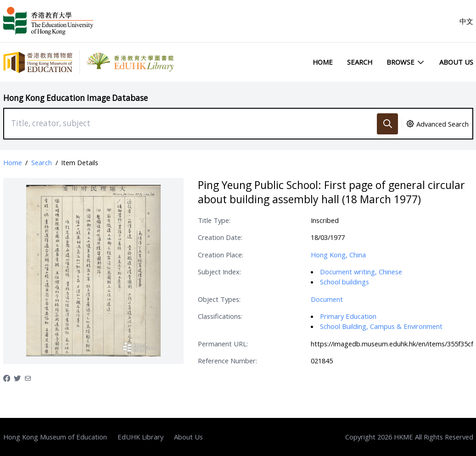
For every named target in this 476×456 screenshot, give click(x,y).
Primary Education (348, 316)
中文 (466, 21)
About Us (456, 62)
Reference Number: (227, 361)
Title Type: (214, 220)
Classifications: (220, 316)
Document (327, 299)
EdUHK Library (140, 437)
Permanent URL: (223, 344)
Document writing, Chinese (361, 272)
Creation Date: (220, 237)
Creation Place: (221, 255)
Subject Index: (219, 272)
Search (360, 62)
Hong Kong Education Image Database (76, 98)
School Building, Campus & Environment (381, 326)
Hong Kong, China (338, 255)
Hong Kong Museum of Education (55, 437)
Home (323, 62)
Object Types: (219, 299)
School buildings (344, 282)
